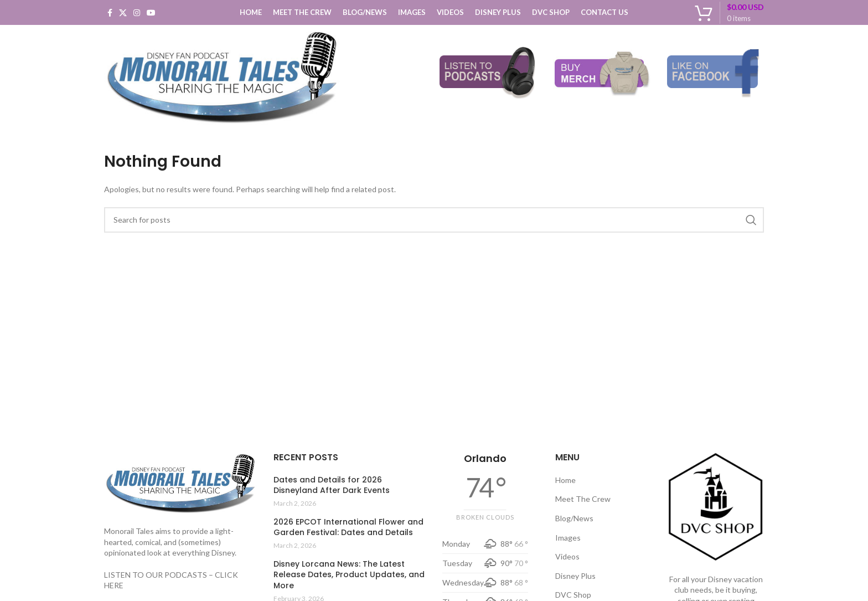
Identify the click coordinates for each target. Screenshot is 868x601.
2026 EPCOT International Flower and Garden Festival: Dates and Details (348, 528)
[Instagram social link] (137, 13)
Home (565, 480)
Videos (567, 556)
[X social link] (123, 13)
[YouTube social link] (151, 13)
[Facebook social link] (110, 13)
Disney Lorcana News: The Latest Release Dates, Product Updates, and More (349, 575)
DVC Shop (573, 595)
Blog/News (574, 518)
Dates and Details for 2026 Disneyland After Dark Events (332, 486)
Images (568, 538)
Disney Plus (575, 576)
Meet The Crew (583, 499)
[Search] (434, 220)
